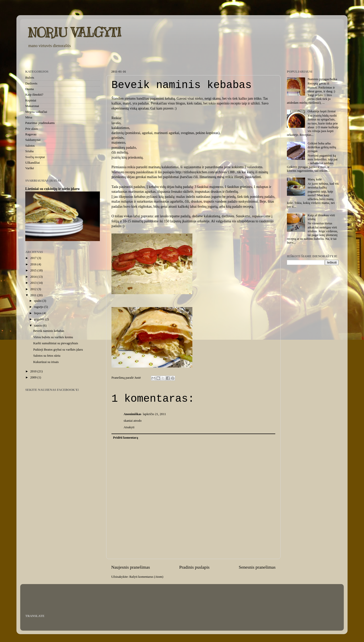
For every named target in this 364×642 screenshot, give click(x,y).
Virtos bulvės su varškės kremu (53, 337)
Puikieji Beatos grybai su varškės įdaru (58, 350)
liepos (38, 313)
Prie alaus (31, 129)
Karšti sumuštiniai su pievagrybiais (55, 343)
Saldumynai (33, 140)
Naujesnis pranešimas (131, 567)
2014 (34, 277)
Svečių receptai (35, 157)
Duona (30, 89)
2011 (34, 295)
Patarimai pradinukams (40, 123)
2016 (34, 264)
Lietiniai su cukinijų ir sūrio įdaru (52, 189)
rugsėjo (39, 307)
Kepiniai (31, 100)
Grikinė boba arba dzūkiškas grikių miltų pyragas (322, 147)
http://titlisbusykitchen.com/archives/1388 (205, 172)
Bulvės (30, 78)
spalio (38, 301)
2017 (34, 258)
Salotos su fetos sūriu (47, 356)
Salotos (30, 146)
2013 (34, 283)
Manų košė (315, 179)
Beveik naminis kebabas (49, 331)
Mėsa (29, 117)
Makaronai (32, 106)
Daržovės (31, 83)
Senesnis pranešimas (257, 567)
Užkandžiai (32, 163)
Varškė (30, 168)
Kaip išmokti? (34, 95)
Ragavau (31, 134)
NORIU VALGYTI (75, 32)
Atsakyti (129, 427)
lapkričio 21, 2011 (154, 414)
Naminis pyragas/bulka (322, 79)
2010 (34, 371)
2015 (34, 270)
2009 (34, 377)
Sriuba (29, 151)
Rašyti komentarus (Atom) (146, 577)
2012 (34, 289)
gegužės (40, 319)
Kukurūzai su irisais (46, 362)
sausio (39, 326)
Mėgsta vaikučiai (36, 112)
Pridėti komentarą (126, 438)
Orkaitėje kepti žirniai (322, 111)
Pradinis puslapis (194, 567)
